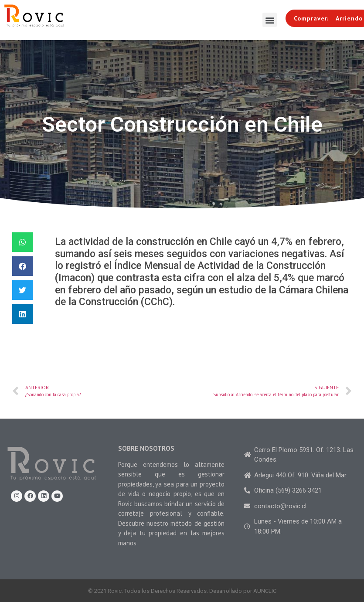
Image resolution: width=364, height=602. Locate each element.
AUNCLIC (265, 591)
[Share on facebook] (23, 266)
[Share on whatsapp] (23, 242)
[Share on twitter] (23, 290)
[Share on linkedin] (23, 314)
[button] (270, 20)
